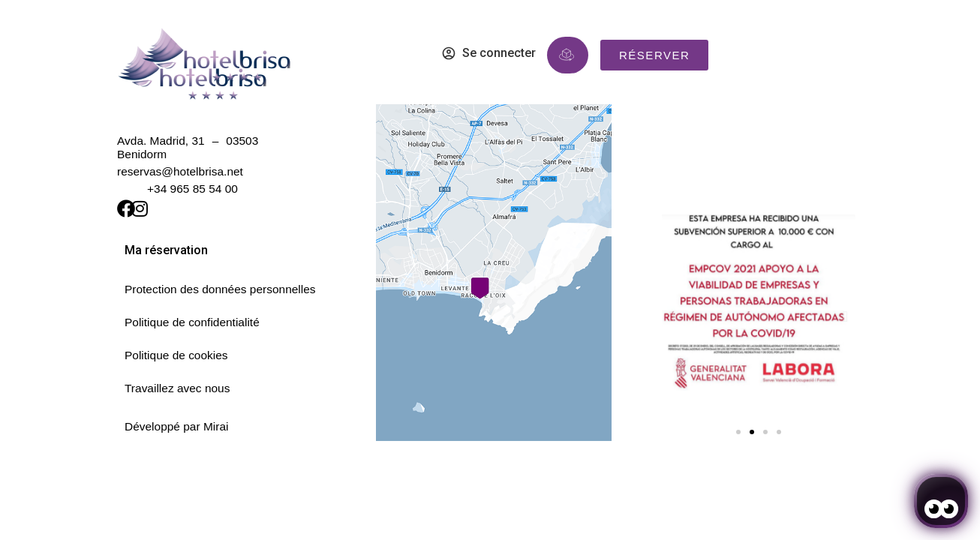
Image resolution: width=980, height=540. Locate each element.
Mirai (216, 426)
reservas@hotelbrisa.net (180, 171)
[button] (672, 316)
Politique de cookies (176, 355)
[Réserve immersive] (567, 55)
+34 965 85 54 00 (192, 189)
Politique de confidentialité (192, 322)
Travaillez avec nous (177, 388)
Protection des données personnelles (220, 289)
